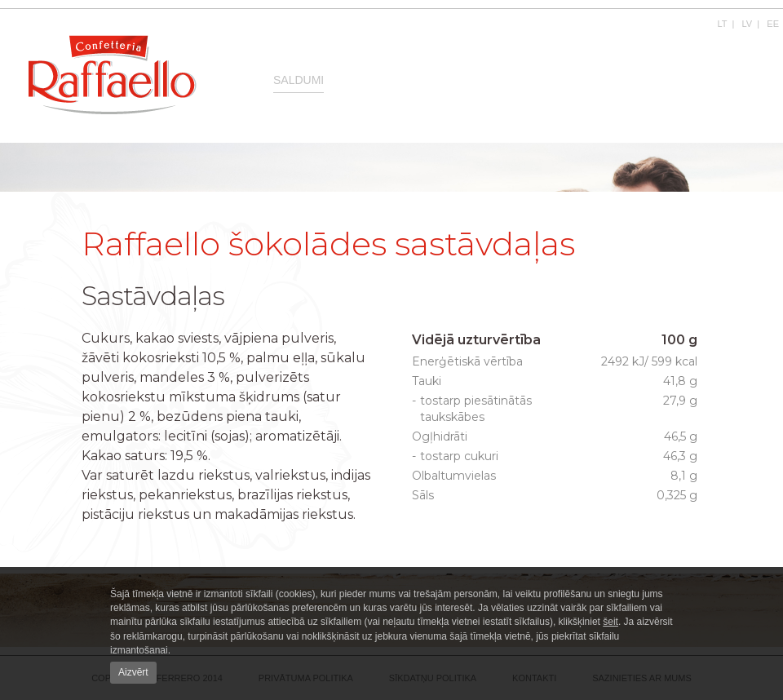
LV (748, 24)
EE (773, 24)
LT (723, 24)
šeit (610, 622)
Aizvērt (133, 672)
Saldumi (299, 80)
